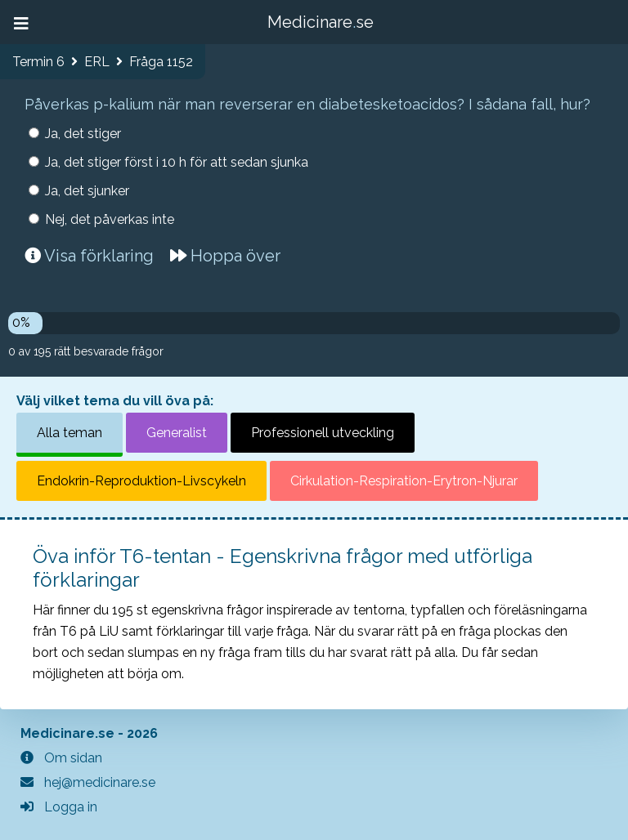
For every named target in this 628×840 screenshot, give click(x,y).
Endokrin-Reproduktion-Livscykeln (141, 481)
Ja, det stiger (83, 134)
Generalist (177, 433)
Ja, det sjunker (87, 191)
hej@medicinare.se (88, 782)
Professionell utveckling (323, 433)
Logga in (59, 807)
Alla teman (70, 433)
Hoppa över (225, 256)
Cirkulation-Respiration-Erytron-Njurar (404, 481)
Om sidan (61, 758)
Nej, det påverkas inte (110, 219)
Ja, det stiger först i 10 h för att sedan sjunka (177, 162)
